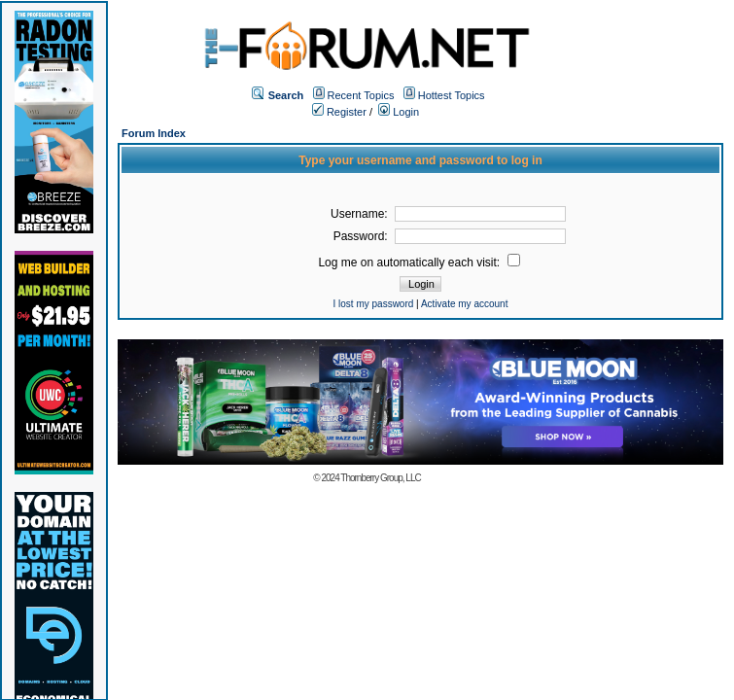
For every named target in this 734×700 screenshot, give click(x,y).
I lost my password (374, 304)
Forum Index (154, 133)
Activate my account (464, 304)
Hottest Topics (452, 95)
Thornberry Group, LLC (380, 478)
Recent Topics (361, 95)
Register (339, 112)
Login (399, 112)
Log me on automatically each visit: (419, 262)
